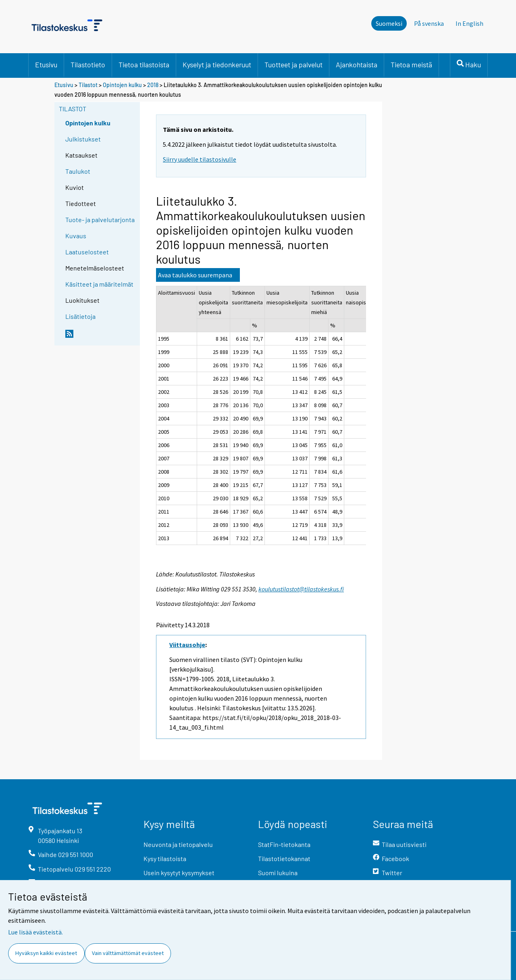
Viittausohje (187, 645)
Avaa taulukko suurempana (195, 275)
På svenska (429, 23)
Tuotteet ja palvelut (293, 65)
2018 (153, 85)
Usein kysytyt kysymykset (179, 873)
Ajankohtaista (357, 65)
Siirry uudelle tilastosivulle (200, 159)
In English (469, 23)
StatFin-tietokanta (284, 844)
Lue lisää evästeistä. (35, 932)
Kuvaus (76, 236)
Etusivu (46, 65)
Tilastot (88, 85)
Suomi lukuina (278, 873)
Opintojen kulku (122, 85)
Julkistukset (83, 139)
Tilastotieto (88, 65)
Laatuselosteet (87, 252)
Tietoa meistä (411, 65)
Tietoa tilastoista (144, 65)
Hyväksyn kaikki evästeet (46, 953)
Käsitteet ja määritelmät (99, 284)
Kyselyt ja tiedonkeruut (217, 65)
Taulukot (78, 171)
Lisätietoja (80, 316)
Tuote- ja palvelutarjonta (100, 220)
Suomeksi (389, 23)
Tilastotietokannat (284, 858)
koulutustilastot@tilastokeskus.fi (301, 589)
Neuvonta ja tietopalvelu (178, 844)
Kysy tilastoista (165, 858)
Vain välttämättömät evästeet (128, 953)
